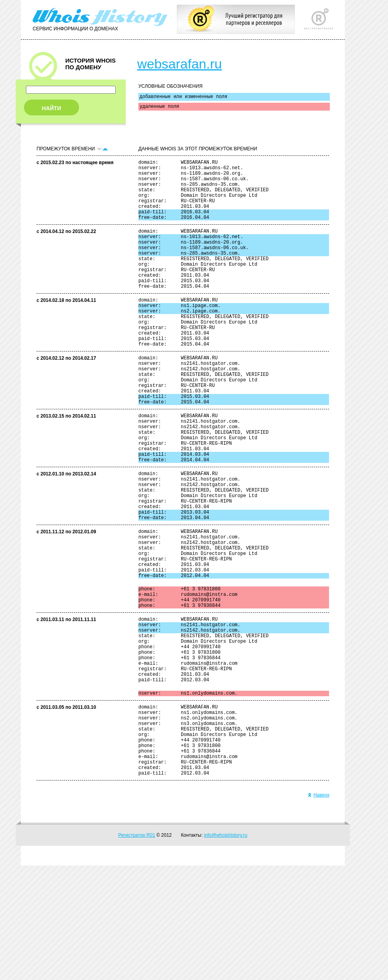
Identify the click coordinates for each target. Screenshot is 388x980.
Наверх (319, 910)
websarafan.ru (179, 64)
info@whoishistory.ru (226, 950)
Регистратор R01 (137, 950)
